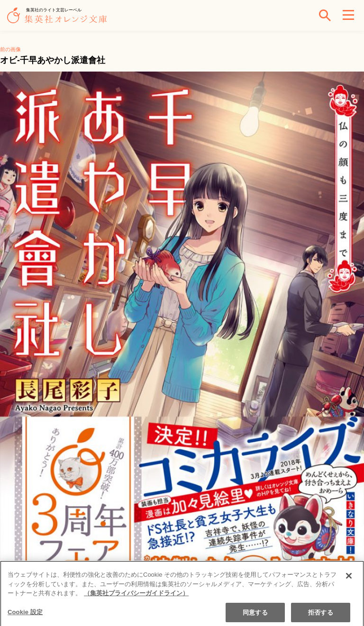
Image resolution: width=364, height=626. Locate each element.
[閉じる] (349, 579)
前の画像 (10, 49)
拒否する (321, 615)
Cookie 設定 (25, 615)
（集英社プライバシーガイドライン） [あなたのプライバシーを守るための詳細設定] (136, 596)
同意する (255, 615)
